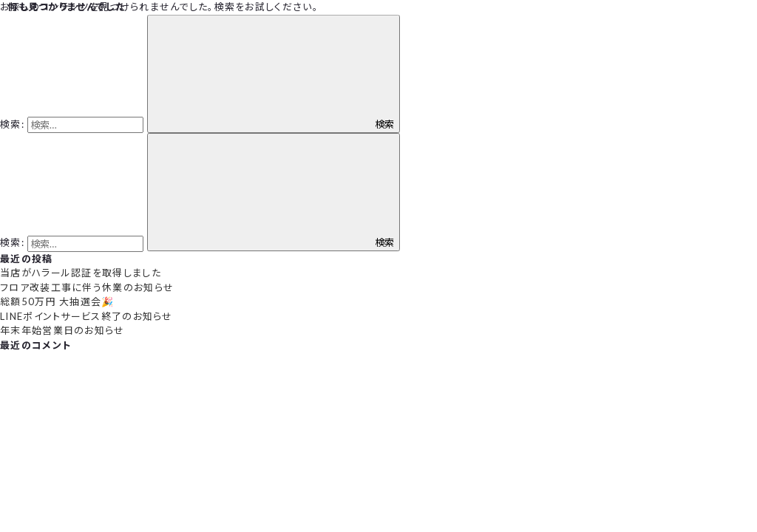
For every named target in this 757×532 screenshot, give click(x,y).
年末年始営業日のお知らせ (62, 330)
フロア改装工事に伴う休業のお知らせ (87, 287)
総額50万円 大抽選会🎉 (57, 301)
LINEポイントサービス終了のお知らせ (86, 316)
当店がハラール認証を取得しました (81, 273)
